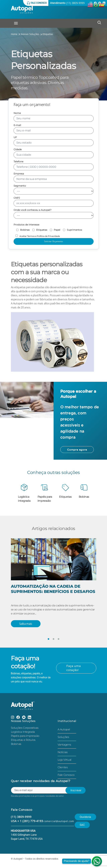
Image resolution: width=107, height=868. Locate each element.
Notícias (63, 752)
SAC (82, 825)
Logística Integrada (23, 732)
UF (54, 141)
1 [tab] (49, 639)
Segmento (54, 190)
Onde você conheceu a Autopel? (54, 214)
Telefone (54, 165)
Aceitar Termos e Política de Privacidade (37, 235)
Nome (54, 117)
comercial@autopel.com (59, 821)
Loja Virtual (64, 760)
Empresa (54, 177)
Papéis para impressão (25, 736)
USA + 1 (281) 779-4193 (27, 821)
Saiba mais (26, 624)
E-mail (54, 129)
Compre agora (77, 450)
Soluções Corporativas (25, 728)
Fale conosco (37, 3)
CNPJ (54, 202)
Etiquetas (48, 34)
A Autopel (64, 729)
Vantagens (64, 745)
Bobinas (16, 744)
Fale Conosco (66, 775)
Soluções (63, 737)
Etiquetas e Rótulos (23, 740)
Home (14, 34)
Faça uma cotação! (74, 668)
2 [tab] (54, 639)
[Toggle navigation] (16, 23)
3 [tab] (59, 639)
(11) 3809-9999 (75, 3)
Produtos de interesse (26, 225)
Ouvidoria (85, 817)
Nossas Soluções (32, 34)
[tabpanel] (54, 588)
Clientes (63, 767)
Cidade (54, 153)
